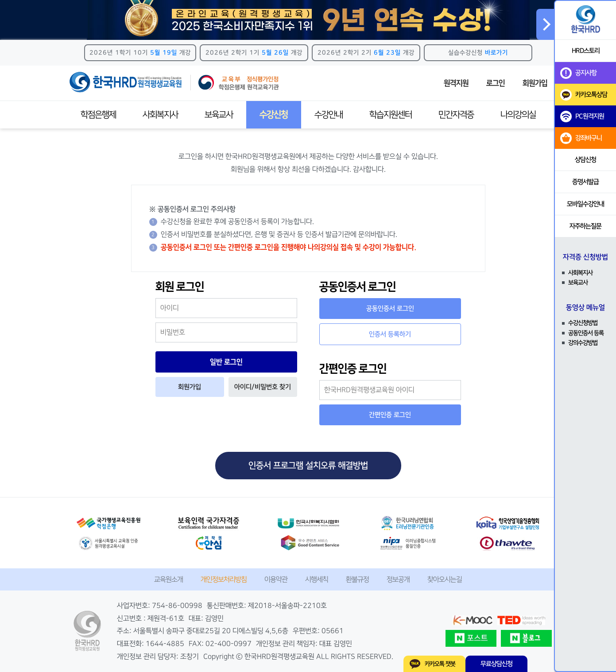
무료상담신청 (496, 664)
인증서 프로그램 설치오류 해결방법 (308, 466)
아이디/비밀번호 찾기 (263, 387)
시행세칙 (317, 579)
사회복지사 (160, 115)
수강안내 (329, 115)
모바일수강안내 (585, 204)
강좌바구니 (581, 138)
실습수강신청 (478, 53)
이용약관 (276, 579)
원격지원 (456, 83)
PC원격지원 (582, 117)
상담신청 (585, 160)
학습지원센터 (391, 115)
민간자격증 (456, 115)
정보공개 (398, 579)
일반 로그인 (226, 362)
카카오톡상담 (584, 95)
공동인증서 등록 (586, 333)
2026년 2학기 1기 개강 (254, 53)
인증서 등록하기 (390, 334)
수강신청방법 (583, 323)
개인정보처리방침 (224, 579)
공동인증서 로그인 (390, 309)
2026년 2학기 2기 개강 (366, 53)
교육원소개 (169, 579)
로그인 (496, 83)
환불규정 (357, 579)
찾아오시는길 (445, 579)
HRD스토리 (586, 51)
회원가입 (535, 83)
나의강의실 (518, 115)
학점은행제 (98, 115)
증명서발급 (585, 182)
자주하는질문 (585, 226)
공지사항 (578, 73)
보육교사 (219, 115)
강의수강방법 (583, 343)
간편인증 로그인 (390, 415)
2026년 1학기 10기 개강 (140, 53)
